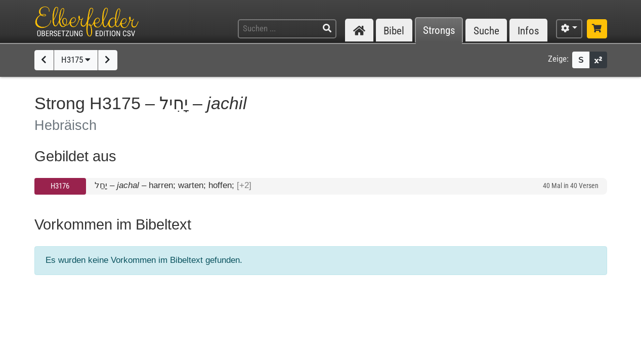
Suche (486, 31)
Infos (528, 31)
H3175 (76, 60)
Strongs (439, 31)
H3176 (60, 186)
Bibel (394, 31)
